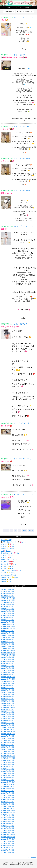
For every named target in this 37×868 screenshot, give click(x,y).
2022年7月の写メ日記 (8, 688)
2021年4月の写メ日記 (8, 721)
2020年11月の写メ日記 (8, 732)
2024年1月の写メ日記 (8, 648)
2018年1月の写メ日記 (8, 806)
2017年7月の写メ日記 (8, 819)
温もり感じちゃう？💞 (10, 327)
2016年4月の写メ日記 (8, 852)
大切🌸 (4, 229)
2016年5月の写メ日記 (8, 850)
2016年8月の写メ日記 (8, 843)
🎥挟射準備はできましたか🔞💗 (14, 57)
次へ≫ (31, 531)
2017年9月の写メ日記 (8, 815)
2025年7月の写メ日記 (8, 609)
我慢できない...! (7, 193)
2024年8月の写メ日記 (8, 633)
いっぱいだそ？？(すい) (8, 575)
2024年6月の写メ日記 (8, 637)
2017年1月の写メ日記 (8, 832)
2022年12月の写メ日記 (8, 677)
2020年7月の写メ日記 (8, 740)
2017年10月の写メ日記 (8, 813)
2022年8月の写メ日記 (8, 686)
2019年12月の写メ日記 (8, 756)
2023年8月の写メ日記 (8, 659)
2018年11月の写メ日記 (8, 784)
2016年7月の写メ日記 (8, 846)
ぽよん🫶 (5, 20)
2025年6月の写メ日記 (8, 611)
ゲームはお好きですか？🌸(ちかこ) (12, 571)
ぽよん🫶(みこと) (6, 540)
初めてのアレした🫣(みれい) (10, 577)
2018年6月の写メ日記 (8, 795)
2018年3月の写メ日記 (8, 802)
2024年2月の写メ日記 (8, 646)
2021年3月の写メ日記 (8, 723)
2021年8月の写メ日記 (8, 712)
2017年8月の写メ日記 (8, 817)
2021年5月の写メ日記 (8, 719)
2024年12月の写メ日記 (8, 624)
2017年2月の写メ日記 (8, 830)
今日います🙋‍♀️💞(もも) (8, 544)
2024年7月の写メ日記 (8, 635)
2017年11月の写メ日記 (8, 811)
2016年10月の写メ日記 (8, 839)
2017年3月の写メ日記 (8, 828)
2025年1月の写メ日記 (8, 622)
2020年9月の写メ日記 (8, 736)
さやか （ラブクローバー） (24, 324)
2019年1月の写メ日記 (8, 780)
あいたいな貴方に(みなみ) (9, 560)
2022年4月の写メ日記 (8, 694)
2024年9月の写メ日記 (8, 631)
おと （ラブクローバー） (23, 190)
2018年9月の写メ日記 (8, 789)
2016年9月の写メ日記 (8, 841)
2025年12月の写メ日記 (8, 598)
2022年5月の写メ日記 (8, 692)
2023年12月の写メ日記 (8, 651)
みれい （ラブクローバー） (24, 226)
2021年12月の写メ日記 (8, 703)
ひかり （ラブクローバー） (24, 55)
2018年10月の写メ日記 (8, 786)
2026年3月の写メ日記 (8, 591)
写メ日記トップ (9, 12)
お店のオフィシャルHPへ (25, 12)
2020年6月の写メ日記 (8, 743)
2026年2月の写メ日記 (8, 594)
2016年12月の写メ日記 (8, 835)
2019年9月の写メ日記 (8, 762)
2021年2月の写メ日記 (8, 725)
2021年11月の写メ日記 (8, 705)
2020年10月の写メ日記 (8, 734)
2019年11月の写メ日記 (8, 758)
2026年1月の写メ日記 (8, 596)
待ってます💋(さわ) (7, 555)
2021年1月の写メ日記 (8, 727)
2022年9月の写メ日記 (8, 683)
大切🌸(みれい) (6, 551)
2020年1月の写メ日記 (8, 754)
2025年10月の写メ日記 (8, 602)
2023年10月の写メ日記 (8, 655)
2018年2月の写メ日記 (8, 804)
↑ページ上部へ (32, 857)
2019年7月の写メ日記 (8, 767)
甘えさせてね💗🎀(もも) (9, 562)
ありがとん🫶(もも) (7, 566)
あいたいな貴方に (8, 497)
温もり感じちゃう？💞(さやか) (11, 553)
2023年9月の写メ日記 (8, 657)
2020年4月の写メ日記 (8, 747)
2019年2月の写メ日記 (8, 778)
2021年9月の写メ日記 (8, 710)
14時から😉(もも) (6, 579)
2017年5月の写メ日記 (8, 824)
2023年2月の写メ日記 (8, 672)
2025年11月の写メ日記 (8, 600)
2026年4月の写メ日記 (8, 589)
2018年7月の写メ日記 (8, 793)
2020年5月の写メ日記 (8, 745)
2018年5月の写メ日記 (8, 797)
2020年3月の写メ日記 (8, 749)
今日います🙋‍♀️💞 (8, 129)
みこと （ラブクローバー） (24, 17)
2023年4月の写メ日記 (8, 668)
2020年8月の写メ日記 (8, 738)
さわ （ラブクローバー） (23, 423)
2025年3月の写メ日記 (8, 618)
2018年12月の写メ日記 (8, 782)
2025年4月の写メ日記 (8, 616)
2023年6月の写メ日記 (8, 664)
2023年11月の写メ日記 (8, 653)
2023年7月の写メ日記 (8, 662)
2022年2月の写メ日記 (8, 699)
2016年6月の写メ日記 (8, 848)
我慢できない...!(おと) (8, 549)
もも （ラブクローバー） (23, 126)
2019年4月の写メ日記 (8, 773)
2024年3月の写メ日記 (8, 644)
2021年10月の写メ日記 (8, 708)
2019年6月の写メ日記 (8, 769)
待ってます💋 (7, 426)
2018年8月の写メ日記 (8, 791)
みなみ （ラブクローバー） (24, 494)
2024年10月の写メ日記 (8, 629)
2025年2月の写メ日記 (8, 620)
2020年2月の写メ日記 (8, 751)
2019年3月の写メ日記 (8, 776)
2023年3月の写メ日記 (8, 670)
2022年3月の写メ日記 (8, 697)
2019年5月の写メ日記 (8, 771)
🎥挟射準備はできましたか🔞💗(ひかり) (14, 542)
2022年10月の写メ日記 (8, 681)
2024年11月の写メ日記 (8, 627)
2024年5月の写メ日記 (8, 640)
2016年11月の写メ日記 (8, 837)
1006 (25, 531)
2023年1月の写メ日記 (8, 675)
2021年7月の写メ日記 (8, 714)
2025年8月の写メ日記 (8, 607)
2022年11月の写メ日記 (8, 679)
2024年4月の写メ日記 (8, 642)
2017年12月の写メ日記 (8, 808)
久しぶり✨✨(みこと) (8, 573)
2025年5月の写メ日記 (8, 613)
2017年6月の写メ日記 (8, 822)
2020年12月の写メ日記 (8, 729)
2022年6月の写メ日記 (8, 690)
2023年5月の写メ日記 (8, 666)
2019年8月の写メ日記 (8, 765)
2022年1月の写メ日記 (8, 701)
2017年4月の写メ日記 (8, 826)
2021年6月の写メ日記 (8, 716)
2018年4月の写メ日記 (8, 800)
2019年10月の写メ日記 (8, 760)
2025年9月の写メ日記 (8, 605)
